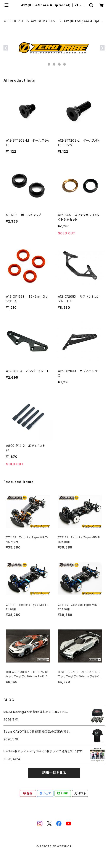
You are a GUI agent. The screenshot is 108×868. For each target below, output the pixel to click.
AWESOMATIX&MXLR (44, 21)
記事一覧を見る (54, 773)
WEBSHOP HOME (15, 21)
